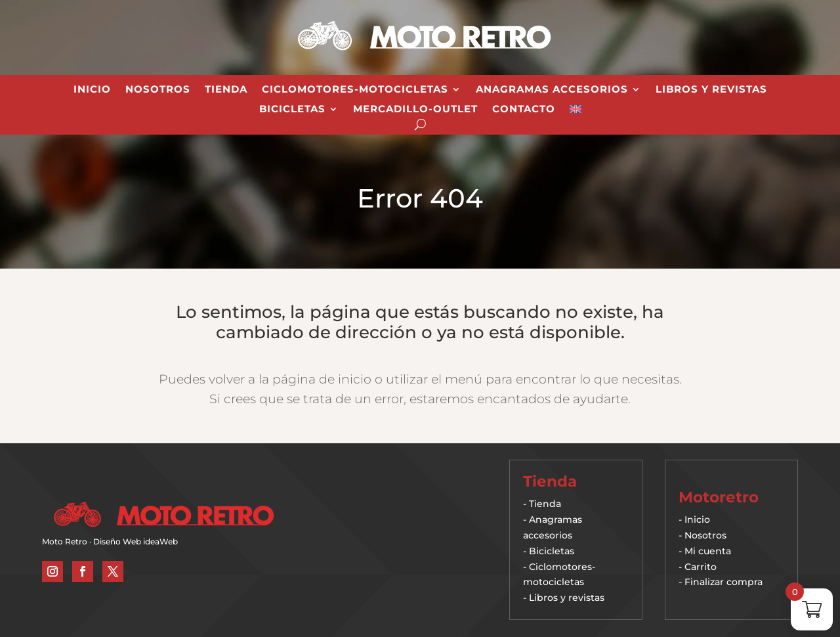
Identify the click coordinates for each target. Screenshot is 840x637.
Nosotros (158, 90)
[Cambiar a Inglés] (576, 112)
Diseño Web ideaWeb (136, 541)
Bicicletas (292, 110)
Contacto (524, 110)
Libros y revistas (711, 90)
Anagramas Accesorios (552, 90)
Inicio (92, 90)
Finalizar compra (724, 582)
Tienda (226, 90)
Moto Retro (65, 541)
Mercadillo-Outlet (415, 110)
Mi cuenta (708, 551)
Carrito (701, 567)
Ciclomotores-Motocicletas (355, 90)
